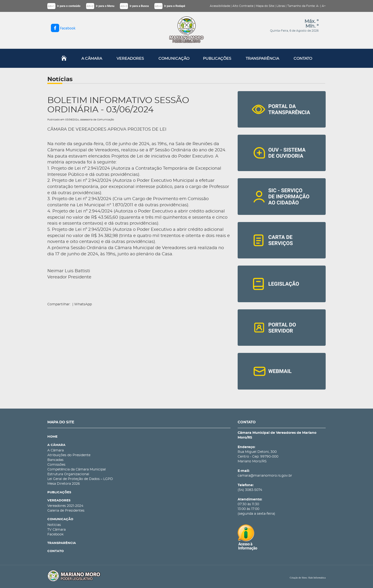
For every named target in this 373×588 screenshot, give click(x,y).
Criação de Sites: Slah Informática (308, 578)
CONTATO (303, 59)
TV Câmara (56, 530)
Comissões (56, 465)
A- (318, 6)
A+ (324, 6)
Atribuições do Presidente (69, 455)
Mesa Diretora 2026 (64, 484)
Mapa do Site (265, 6)
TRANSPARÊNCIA (262, 59)
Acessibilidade (220, 6)
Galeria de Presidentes (66, 511)
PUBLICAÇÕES (217, 59)
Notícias (54, 525)
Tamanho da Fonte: (301, 6)
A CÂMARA (92, 59)
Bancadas (55, 460)
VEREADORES (130, 59)
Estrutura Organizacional (68, 474)
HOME (52, 437)
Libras (281, 6)
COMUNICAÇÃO (174, 59)
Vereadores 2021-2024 (65, 506)
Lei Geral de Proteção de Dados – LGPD (80, 479)
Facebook (55, 534)
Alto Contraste (243, 6)
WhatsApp (83, 304)
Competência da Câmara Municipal (77, 469)
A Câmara (56, 450)
